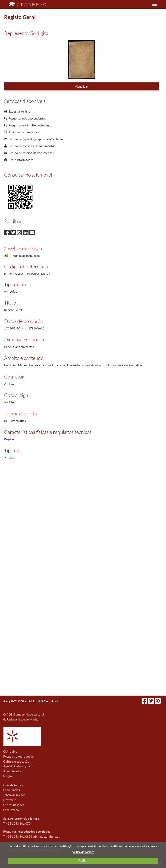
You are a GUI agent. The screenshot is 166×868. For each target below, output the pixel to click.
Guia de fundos (13, 785)
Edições (8, 776)
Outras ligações (14, 805)
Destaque (10, 800)
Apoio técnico (13, 771)
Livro (12, 458)
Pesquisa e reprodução (18, 756)
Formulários (12, 790)
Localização (11, 810)
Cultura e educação (16, 761)
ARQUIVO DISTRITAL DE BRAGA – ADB (30, 701)
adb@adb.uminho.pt (46, 836)
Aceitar (83, 860)
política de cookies (83, 852)
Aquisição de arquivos (18, 766)
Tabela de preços (14, 795)
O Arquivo (10, 751)
